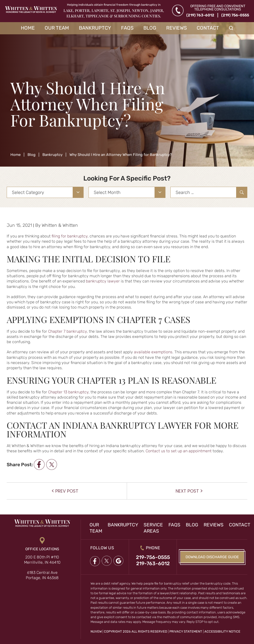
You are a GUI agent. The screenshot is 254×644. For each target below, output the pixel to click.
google (119, 561)
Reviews (176, 28)
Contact (208, 28)
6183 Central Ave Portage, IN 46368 (42, 575)
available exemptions (153, 352)
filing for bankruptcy (70, 236)
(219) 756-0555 (235, 15)
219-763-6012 (153, 563)
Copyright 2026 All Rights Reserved (136, 631)
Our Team (57, 28)
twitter (51, 465)
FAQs (127, 28)
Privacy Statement (186, 631)
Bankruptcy (95, 28)
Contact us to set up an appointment (179, 451)
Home (28, 28)
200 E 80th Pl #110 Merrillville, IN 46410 (42, 560)
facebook (39, 465)
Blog (150, 28)
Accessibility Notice (222, 631)
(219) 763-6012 (200, 15)
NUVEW (96, 631)
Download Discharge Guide (212, 557)
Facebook (95, 561)
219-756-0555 (153, 557)
